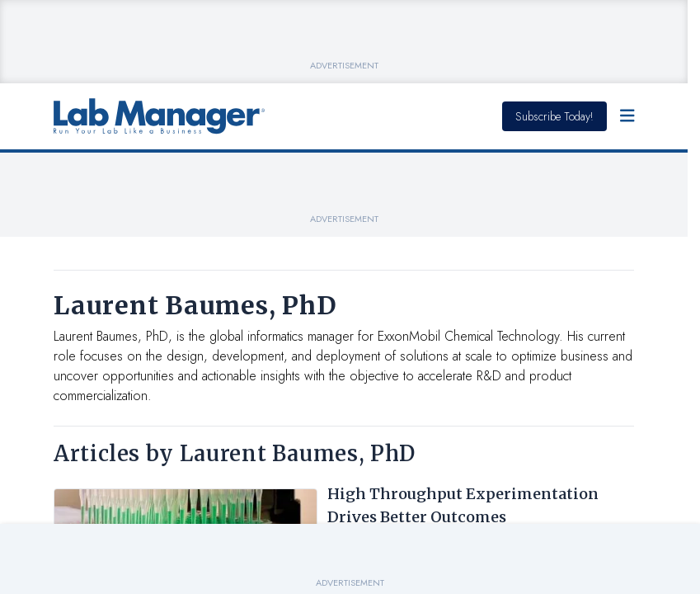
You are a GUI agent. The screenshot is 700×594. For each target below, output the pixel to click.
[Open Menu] (627, 116)
